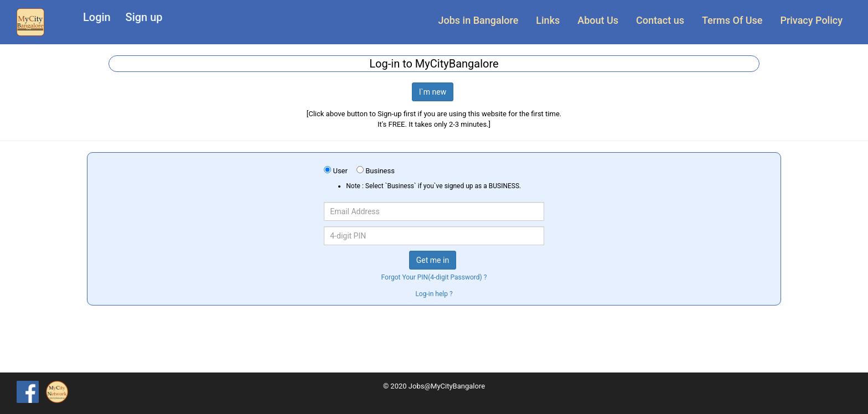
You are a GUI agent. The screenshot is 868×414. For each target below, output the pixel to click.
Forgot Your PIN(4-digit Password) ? (434, 277)
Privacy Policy (811, 20)
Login (97, 17)
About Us (598, 20)
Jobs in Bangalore (479, 20)
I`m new (433, 92)
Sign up (144, 17)
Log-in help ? (434, 294)
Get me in (433, 260)
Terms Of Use (732, 20)
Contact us (660, 20)
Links (548, 20)
